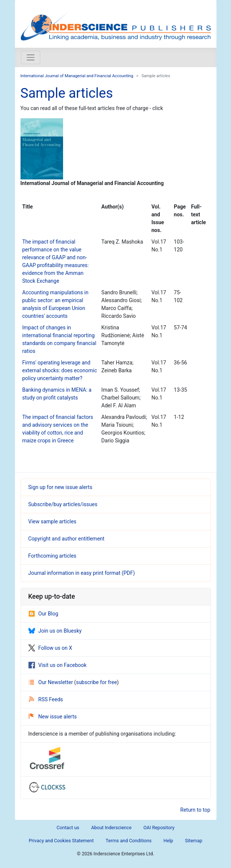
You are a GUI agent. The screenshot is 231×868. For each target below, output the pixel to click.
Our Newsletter (51, 682)
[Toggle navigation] (31, 57)
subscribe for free (97, 682)
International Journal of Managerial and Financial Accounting (77, 76)
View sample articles (52, 521)
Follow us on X (50, 648)
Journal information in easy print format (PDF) (82, 573)
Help (168, 841)
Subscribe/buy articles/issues (63, 504)
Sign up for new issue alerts (60, 487)
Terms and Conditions (129, 841)
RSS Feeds (46, 699)
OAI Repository (159, 828)
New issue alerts (53, 717)
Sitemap (194, 841)
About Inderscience (111, 828)
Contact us (68, 828)
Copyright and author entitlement (66, 539)
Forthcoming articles (52, 556)
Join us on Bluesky (55, 631)
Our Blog (43, 614)
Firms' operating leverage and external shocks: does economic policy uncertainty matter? (60, 370)
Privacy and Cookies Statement (61, 841)
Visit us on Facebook (57, 665)
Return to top (195, 810)
